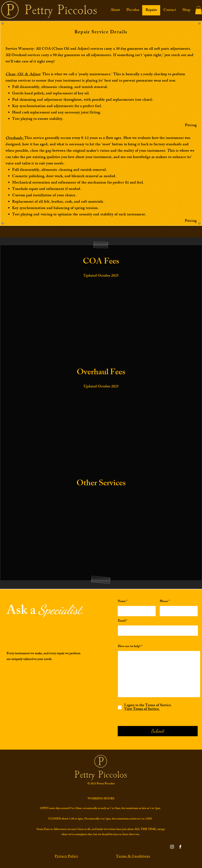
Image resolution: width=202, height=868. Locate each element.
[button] (198, 10)
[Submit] (158, 731)
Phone (164, 602)
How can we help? (129, 647)
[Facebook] (180, 847)
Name (122, 602)
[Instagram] (172, 847)
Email (122, 621)
